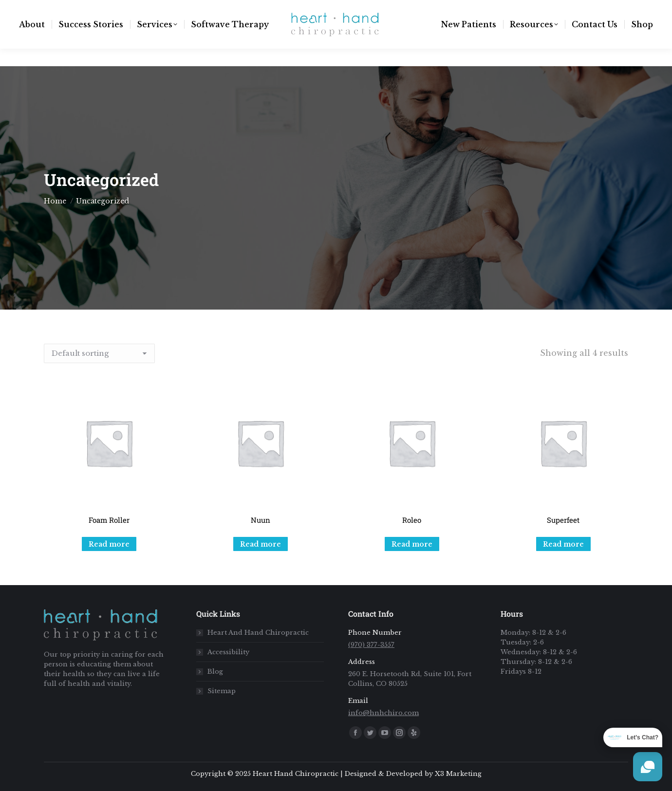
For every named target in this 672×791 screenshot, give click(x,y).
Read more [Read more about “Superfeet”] (563, 544)
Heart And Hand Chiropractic (258, 633)
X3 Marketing (458, 774)
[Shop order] (99, 353)
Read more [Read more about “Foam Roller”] (109, 544)
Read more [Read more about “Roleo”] (412, 544)
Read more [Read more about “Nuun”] (261, 544)
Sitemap (222, 691)
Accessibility (228, 652)
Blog (215, 671)
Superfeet (563, 520)
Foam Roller (109, 520)
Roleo (412, 520)
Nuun (261, 520)
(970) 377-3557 (158, 9)
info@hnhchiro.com (76, 9)
